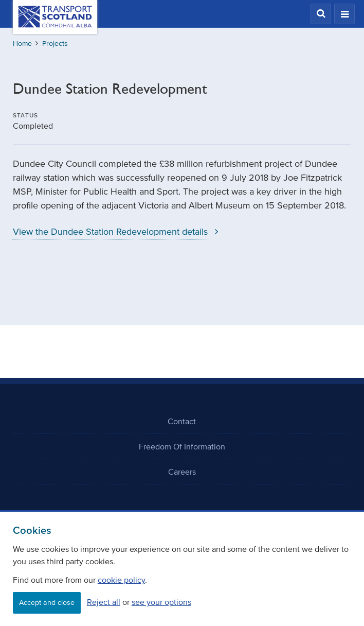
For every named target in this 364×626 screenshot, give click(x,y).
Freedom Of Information (182, 446)
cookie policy (121, 580)
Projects (55, 44)
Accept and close (47, 603)
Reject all (104, 602)
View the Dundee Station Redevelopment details (118, 232)
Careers (182, 472)
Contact (182, 421)
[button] (321, 14)
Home (22, 44)
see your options (161, 602)
